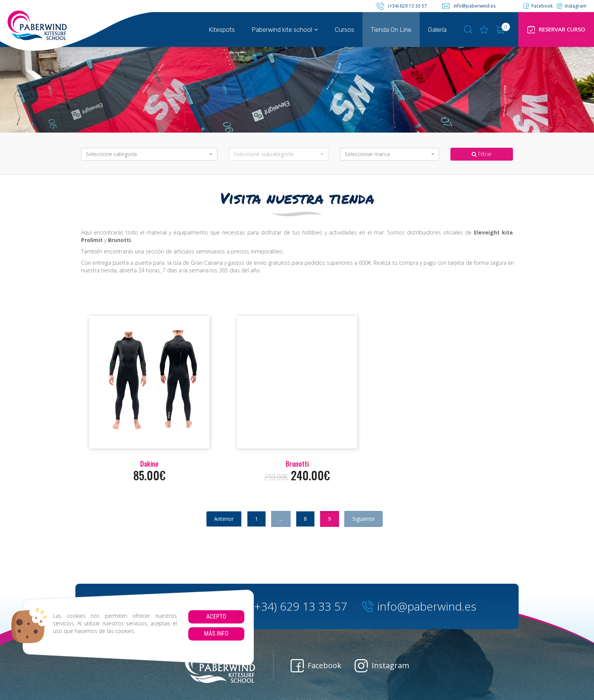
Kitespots (222, 30)
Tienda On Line (391, 30)
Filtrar (482, 154)
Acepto (216, 616)
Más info (216, 634)
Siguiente (363, 519)
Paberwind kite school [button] (285, 30)
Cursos (345, 30)
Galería (437, 30)
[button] (149, 154)
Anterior (224, 519)
